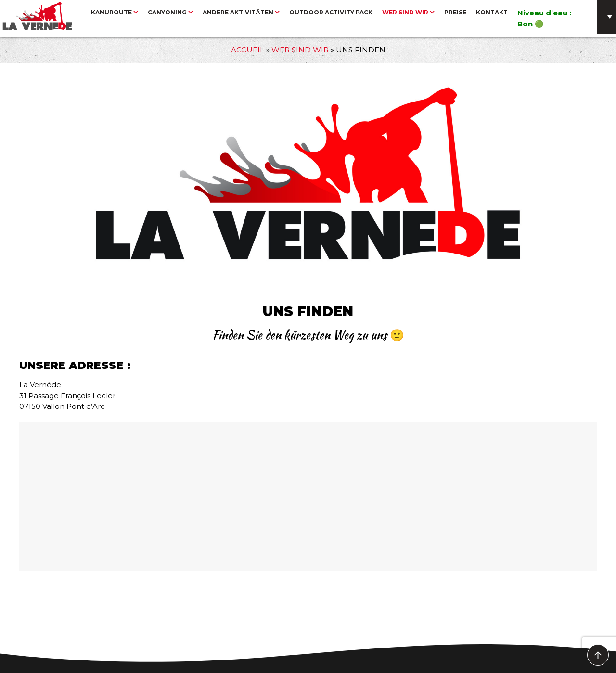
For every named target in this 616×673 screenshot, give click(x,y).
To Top (598, 655)
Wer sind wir (300, 50)
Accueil (248, 50)
